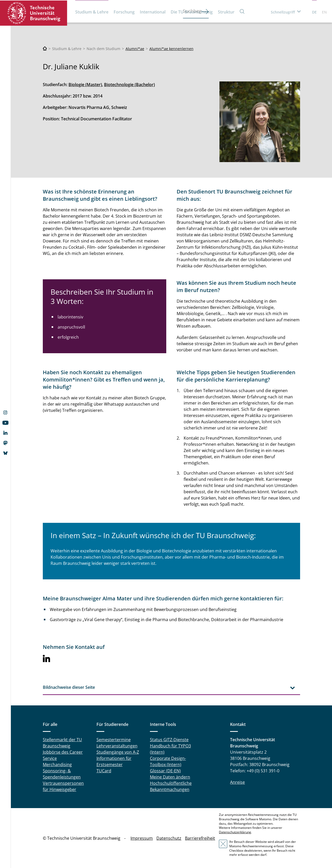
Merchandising (57, 765)
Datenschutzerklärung (235, 832)
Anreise (237, 782)
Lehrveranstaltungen (117, 746)
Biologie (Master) (85, 85)
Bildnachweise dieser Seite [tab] (69, 687)
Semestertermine (114, 740)
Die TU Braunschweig (192, 12)
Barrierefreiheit (200, 838)
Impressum (142, 838)
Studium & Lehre (92, 12)
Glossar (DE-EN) (165, 771)
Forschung (124, 12)
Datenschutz (169, 838)
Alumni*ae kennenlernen (171, 49)
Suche (242, 11)
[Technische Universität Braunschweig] (45, 49)
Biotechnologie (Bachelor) (129, 85)
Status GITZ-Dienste (169, 740)
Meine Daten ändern (170, 777)
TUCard (104, 771)
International (153, 12)
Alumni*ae (135, 49)
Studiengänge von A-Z (118, 752)
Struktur (226, 12)
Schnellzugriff (283, 12)
